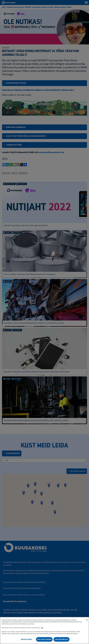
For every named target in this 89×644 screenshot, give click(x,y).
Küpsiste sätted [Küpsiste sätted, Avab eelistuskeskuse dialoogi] (26, 639)
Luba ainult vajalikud (44, 639)
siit (42, 628)
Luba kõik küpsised (62, 639)
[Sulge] (87, 620)
